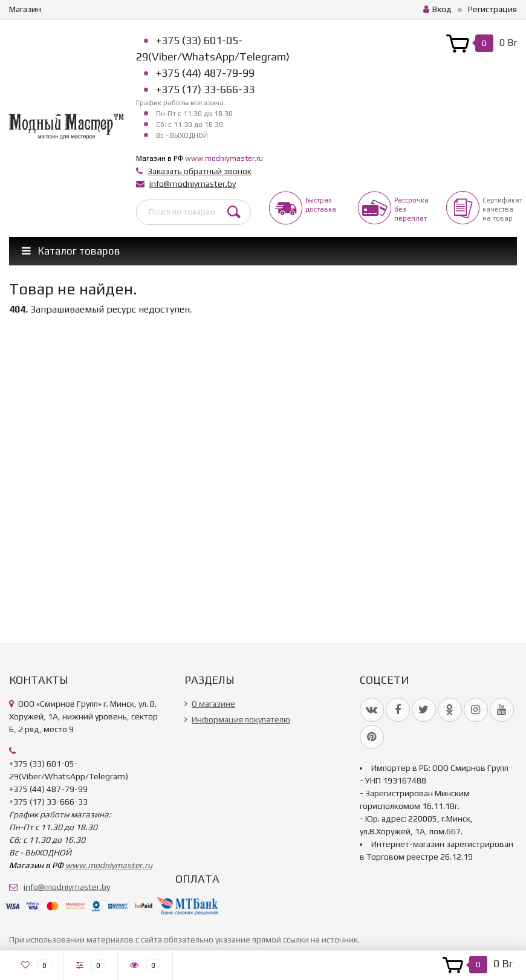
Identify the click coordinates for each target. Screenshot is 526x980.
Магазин (25, 9)
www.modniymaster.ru (224, 158)
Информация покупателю (241, 719)
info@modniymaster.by (193, 184)
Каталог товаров (71, 251)
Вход (437, 9)
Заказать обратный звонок (200, 171)
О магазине (213, 704)
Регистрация (492, 9)
